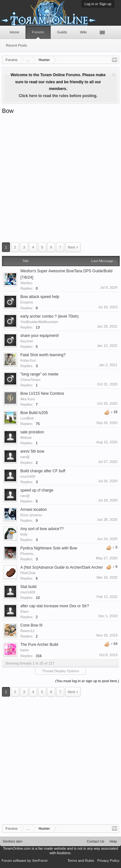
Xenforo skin (12, 841)
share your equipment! (40, 336)
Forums (38, 32)
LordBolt (27, 418)
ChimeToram (30, 380)
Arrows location (34, 510)
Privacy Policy (108, 861)
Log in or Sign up (98, 4)
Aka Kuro (28, 399)
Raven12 (27, 631)
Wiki (83, 32)
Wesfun (26, 283)
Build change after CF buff (43, 471)
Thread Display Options (60, 671)
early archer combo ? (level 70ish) (50, 316)
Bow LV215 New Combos (42, 393)
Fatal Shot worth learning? (43, 355)
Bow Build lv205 (34, 413)
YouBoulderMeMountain (39, 322)
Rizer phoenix (31, 515)
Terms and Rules (81, 861)
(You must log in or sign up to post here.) (87, 681)
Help (113, 841)
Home (14, 32)
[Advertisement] (60, 178)
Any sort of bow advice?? (42, 529)
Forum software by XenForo (25, 861)
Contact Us (96, 841)
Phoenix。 (29, 554)
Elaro (25, 611)
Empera (27, 302)
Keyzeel (27, 341)
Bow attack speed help (40, 297)
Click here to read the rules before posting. (58, 96)
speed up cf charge (37, 490)
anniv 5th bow (32, 451)
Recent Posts (16, 45)
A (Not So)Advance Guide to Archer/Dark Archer (61, 567)
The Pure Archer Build (39, 645)
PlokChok (28, 573)
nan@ (25, 457)
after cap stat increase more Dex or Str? (55, 606)
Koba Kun (28, 360)
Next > (73, 247)
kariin (25, 650)
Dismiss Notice (114, 75)
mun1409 (28, 476)
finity (24, 534)
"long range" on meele (39, 374)
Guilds (62, 32)
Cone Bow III (31, 625)
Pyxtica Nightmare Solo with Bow (49, 548)
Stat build (28, 587)
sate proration (32, 432)
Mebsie (26, 438)
